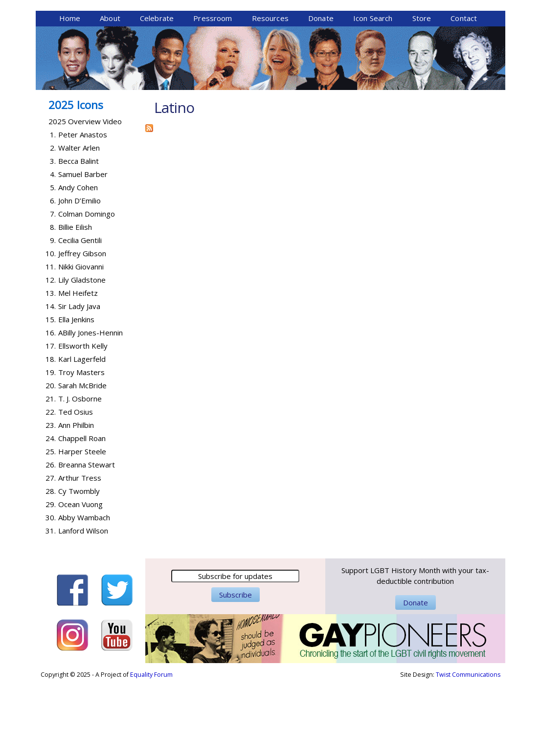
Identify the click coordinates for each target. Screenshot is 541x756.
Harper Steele (82, 527)
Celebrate (157, 93)
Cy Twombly (79, 566)
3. (53, 236)
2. (53, 223)
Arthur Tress (80, 553)
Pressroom (213, 93)
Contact (464, 93)
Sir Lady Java (79, 381)
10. (51, 329)
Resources (270, 93)
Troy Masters (81, 447)
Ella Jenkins (76, 395)
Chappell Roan (82, 513)
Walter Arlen (79, 223)
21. (51, 474)
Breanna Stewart (87, 540)
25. (51, 527)
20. (51, 461)
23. (51, 500)
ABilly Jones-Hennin (90, 408)
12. (51, 355)
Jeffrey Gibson (82, 329)
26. (51, 540)
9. (53, 315)
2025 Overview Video (85, 197)
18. (51, 434)
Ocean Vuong (80, 579)
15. (51, 395)
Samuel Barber (83, 249)
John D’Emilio (79, 276)
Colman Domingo (87, 289)
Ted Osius (76, 487)
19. (51, 447)
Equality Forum (151, 750)
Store (422, 93)
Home (70, 93)
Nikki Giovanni (81, 342)
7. (53, 289)
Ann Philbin (76, 500)
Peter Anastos (83, 210)
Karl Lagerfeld (82, 434)
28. (51, 566)
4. (53, 249)
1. (53, 210)
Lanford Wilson (83, 606)
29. (51, 579)
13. (51, 368)
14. (51, 381)
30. (51, 593)
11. (51, 342)
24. (51, 513)
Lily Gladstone (82, 355)
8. (53, 302)
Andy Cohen (78, 263)
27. (51, 553)
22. (51, 487)
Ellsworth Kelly (83, 421)
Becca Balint (79, 236)
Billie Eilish (75, 302)
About (110, 93)
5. (53, 263)
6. (53, 276)
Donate (321, 93)
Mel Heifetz (78, 368)
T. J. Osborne (80, 474)
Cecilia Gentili (80, 315)
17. (51, 421)
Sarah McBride (82, 461)
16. (51, 408)
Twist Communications (468, 750)
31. (51, 606)
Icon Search (373, 93)
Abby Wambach (84, 593)
